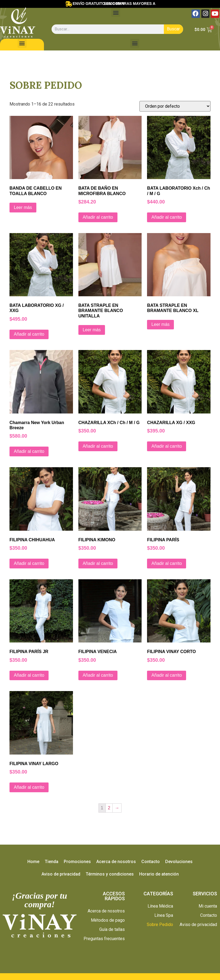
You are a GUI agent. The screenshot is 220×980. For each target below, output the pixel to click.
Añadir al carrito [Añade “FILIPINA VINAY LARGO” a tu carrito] (29, 787)
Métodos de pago (108, 920)
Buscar (173, 29)
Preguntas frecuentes (104, 939)
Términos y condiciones (110, 874)
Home (33, 862)
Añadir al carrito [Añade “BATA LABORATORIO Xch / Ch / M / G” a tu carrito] (167, 217)
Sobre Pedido (160, 925)
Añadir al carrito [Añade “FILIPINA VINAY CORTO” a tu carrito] (167, 675)
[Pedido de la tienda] (175, 106)
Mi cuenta (208, 906)
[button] (116, 12)
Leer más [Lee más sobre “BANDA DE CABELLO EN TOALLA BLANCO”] (23, 207)
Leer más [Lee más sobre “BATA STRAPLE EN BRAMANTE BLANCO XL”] (160, 324)
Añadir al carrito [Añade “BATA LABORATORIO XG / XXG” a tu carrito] (29, 334)
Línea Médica (160, 906)
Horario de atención (159, 874)
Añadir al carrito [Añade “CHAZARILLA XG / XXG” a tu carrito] (167, 446)
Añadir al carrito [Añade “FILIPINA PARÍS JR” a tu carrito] (29, 675)
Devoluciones (179, 862)
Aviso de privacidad (61, 874)
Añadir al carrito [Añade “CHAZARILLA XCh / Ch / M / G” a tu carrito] (98, 446)
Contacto (151, 862)
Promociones (77, 862)
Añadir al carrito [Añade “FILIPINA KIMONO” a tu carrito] (98, 563)
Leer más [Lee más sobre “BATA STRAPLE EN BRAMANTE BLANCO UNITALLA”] (92, 330)
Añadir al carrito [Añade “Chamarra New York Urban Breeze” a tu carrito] (29, 451)
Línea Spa (164, 915)
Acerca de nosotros (116, 862)
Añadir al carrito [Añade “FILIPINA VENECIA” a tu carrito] (98, 675)
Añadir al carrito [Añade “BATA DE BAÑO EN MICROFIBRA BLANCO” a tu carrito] (98, 217)
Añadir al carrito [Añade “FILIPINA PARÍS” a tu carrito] (167, 563)
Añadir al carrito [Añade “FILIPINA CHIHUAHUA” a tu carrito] (29, 563)
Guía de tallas (112, 929)
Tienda (52, 862)
